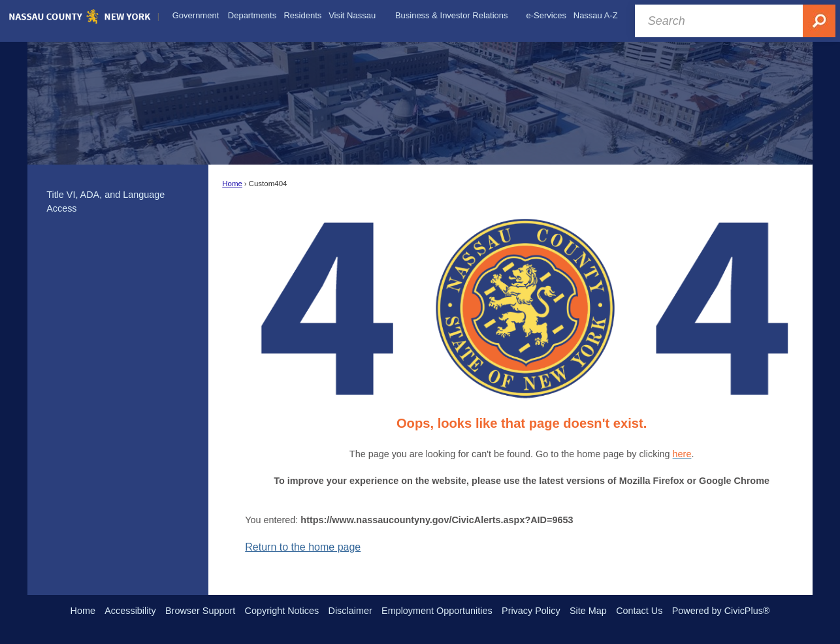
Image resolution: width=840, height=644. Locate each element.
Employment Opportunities (437, 611)
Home (232, 184)
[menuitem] (196, 16)
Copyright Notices (282, 611)
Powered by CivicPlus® (721, 611)
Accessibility (130, 611)
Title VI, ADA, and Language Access (105, 202)
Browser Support (200, 611)
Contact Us (639, 611)
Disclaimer (350, 611)
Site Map (588, 611)
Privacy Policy (531, 611)
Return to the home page (303, 547)
